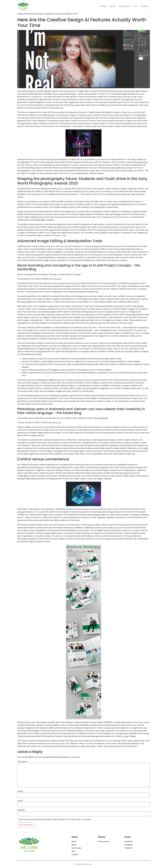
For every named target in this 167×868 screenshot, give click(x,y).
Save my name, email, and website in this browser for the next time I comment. (55, 819)
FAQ (135, 6)
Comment (23, 762)
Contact (144, 6)
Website (21, 810)
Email (20, 801)
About (112, 6)
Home (103, 6)
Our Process (124, 6)
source (57, 279)
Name (21, 791)
